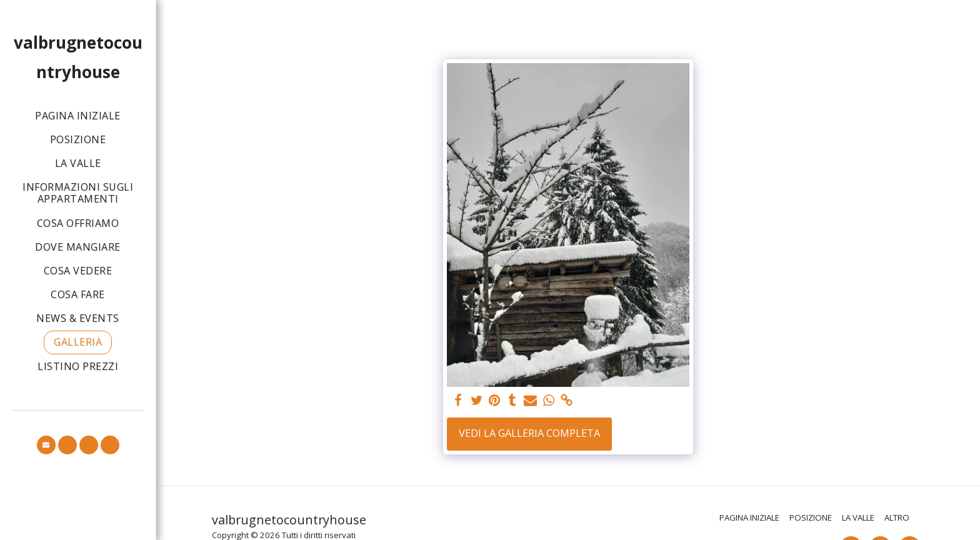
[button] (46, 445)
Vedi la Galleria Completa (529, 433)
